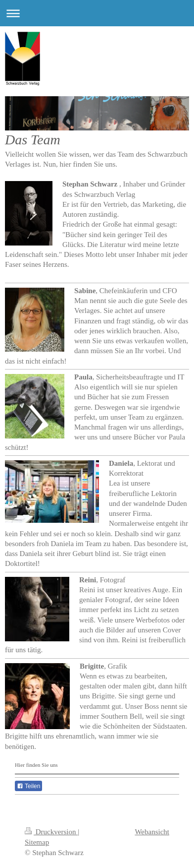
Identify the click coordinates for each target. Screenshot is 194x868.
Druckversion (51, 832)
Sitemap (37, 842)
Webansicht (152, 832)
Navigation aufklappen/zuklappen (97, 13)
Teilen (28, 786)
